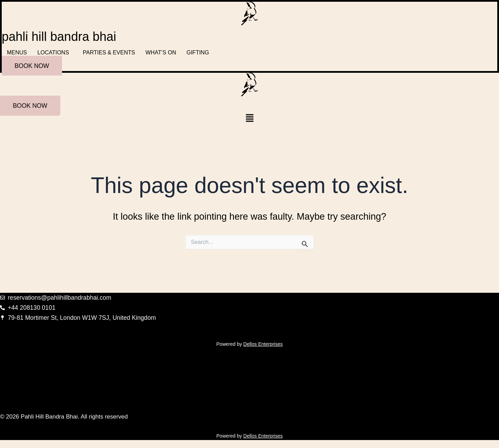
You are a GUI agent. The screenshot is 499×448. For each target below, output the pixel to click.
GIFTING (198, 52)
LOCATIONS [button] (53, 52)
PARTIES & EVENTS (109, 52)
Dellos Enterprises (263, 344)
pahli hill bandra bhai (59, 37)
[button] (55, 53)
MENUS (17, 52)
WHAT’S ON (161, 52)
